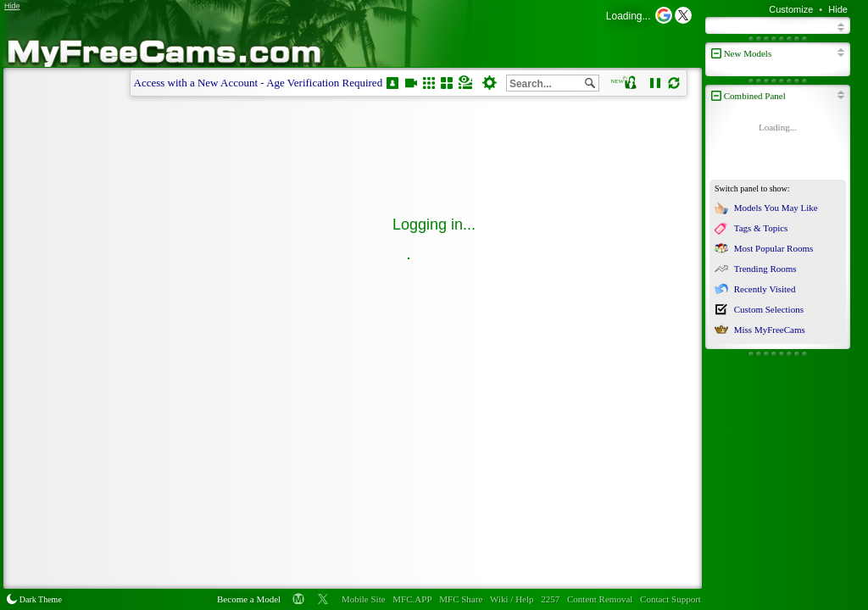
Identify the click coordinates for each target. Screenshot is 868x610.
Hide (838, 9)
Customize (791, 9)
